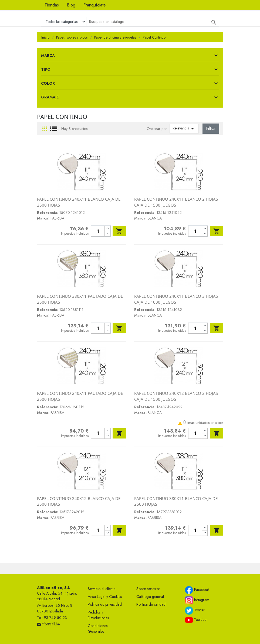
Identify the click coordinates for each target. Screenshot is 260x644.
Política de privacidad (105, 604)
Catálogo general (150, 597)
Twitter (195, 611)
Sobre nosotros (148, 589)
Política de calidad (151, 604)
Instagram (197, 600)
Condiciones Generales (98, 628)
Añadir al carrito (119, 231)
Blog (71, 5)
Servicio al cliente (102, 589)
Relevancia (184, 129)
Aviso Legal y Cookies (105, 597)
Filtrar (211, 129)
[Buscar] (153, 22)
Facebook (197, 590)
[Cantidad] (98, 231)
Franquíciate (95, 5)
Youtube (196, 620)
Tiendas (52, 5)
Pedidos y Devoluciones (98, 615)
